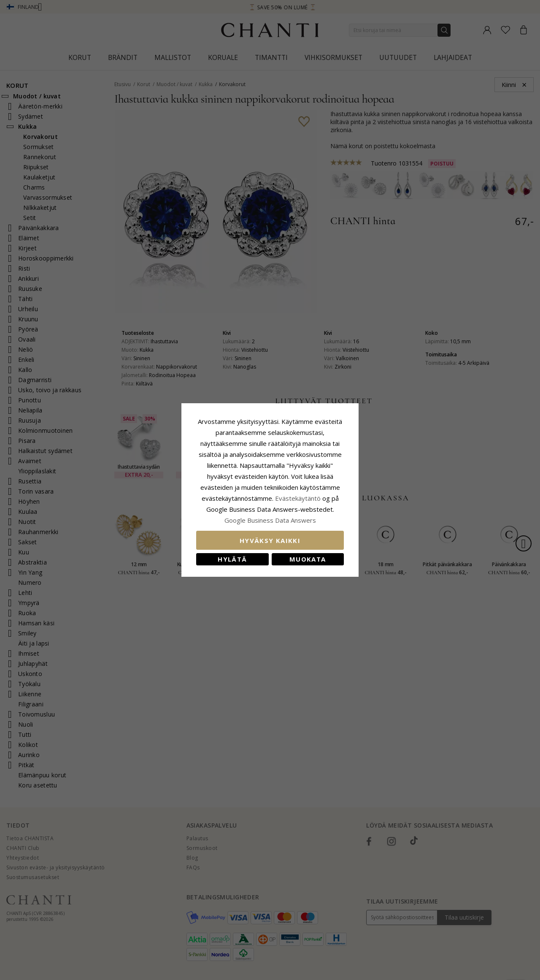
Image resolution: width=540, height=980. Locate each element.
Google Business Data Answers (270, 520)
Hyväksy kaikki (270, 540)
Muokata (308, 559)
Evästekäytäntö (298, 498)
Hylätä (232, 559)
